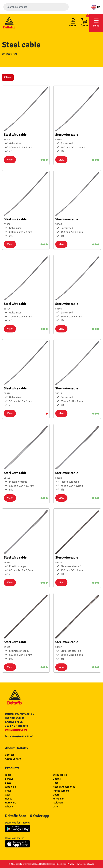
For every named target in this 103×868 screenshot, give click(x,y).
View (10, 160)
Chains (57, 779)
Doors (56, 795)
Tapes (8, 775)
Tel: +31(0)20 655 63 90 (19, 736)
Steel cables (60, 775)
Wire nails (11, 787)
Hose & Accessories (64, 787)
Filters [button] (8, 77)
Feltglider (58, 799)
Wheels (9, 807)
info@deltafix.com (16, 730)
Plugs (8, 791)
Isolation (58, 803)
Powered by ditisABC (85, 864)
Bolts (8, 783)
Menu (96, 23)
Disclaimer (61, 864)
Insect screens (61, 791)
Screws (9, 779)
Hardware (11, 803)
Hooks (8, 799)
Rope (56, 783)
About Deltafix (13, 759)
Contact (10, 755)
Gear (8, 795)
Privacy (71, 864)
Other (56, 807)
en (96, 7)
